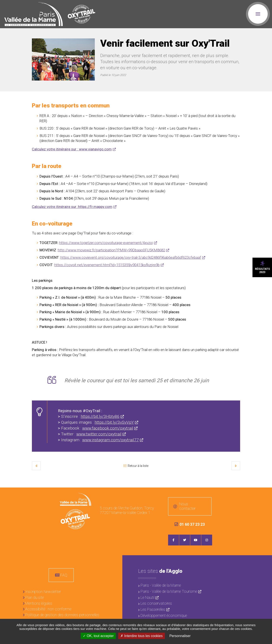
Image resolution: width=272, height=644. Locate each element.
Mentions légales (39, 603)
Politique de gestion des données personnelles (62, 615)
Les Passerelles (153, 609)
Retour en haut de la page (265, 494)
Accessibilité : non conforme (48, 609)
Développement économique (164, 615)
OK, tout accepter (98, 636)
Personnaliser (180, 636)
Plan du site (34, 597)
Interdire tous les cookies (141, 636)
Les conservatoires (156, 603)
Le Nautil (147, 597)
